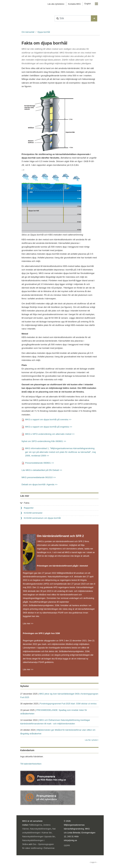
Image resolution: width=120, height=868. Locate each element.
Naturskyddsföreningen (41, 829)
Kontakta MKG (74, 4)
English (88, 4)
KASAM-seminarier (33, 513)
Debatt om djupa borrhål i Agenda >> (40, 484)
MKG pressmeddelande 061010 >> (39, 477)
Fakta (27, 503)
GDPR (67, 846)
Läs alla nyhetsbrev (56, 4)
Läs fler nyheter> (92, 740)
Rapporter (29, 508)
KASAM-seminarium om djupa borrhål (42, 518)
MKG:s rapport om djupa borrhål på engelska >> (49, 427)
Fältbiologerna (35, 825)
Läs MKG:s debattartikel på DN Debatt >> (42, 470)
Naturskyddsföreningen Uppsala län (39, 836)
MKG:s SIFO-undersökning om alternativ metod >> (50, 434)
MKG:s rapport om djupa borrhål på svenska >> (48, 419)
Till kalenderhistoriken (31, 764)
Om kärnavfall (28, 32)
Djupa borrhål (44, 32)
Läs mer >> (28, 623)
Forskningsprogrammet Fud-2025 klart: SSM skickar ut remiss (68, 704)
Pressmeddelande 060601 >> (40, 463)
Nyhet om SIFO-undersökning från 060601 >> (44, 441)
